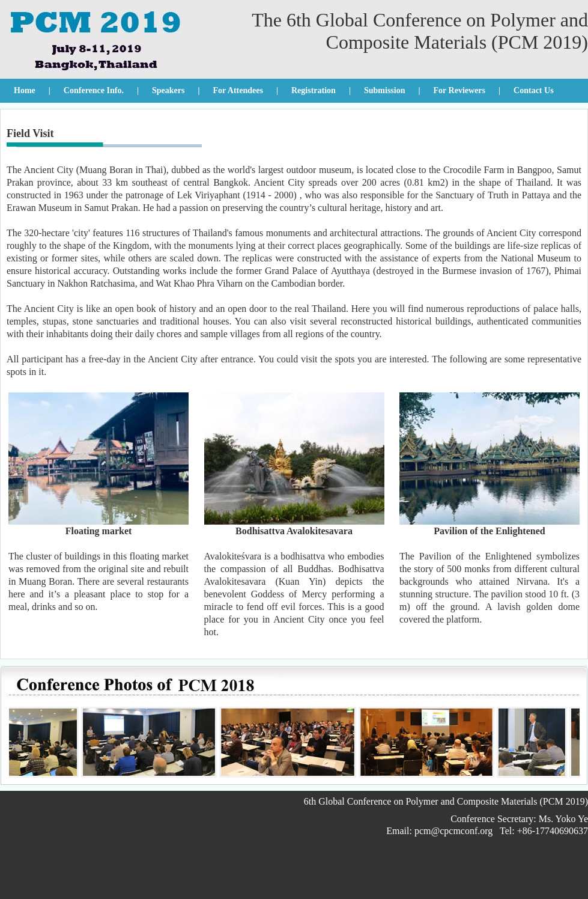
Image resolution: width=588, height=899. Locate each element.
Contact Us (534, 90)
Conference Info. (94, 90)
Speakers (168, 90)
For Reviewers (459, 90)
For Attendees (238, 90)
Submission (384, 90)
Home (25, 90)
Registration (314, 90)
